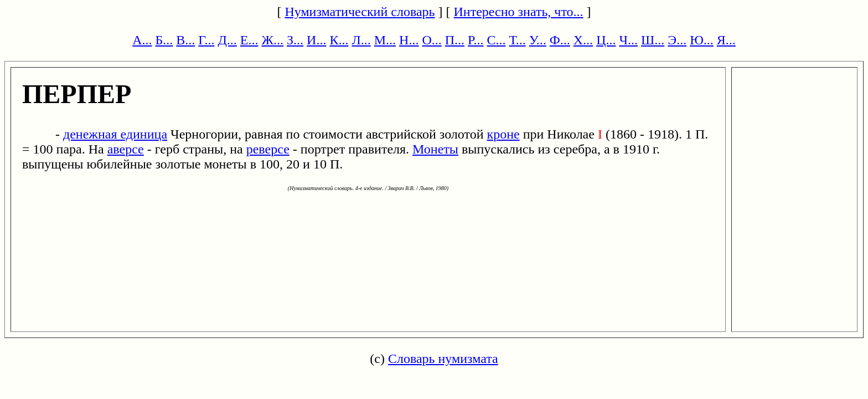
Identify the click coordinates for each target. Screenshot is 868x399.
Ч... (628, 40)
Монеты (435, 149)
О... (432, 40)
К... (339, 40)
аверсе (126, 149)
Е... (249, 40)
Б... (164, 40)
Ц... (606, 40)
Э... (677, 40)
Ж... (273, 40)
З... (295, 40)
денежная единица (115, 134)
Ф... (560, 40)
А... (142, 40)
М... (385, 40)
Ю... (702, 40)
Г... (206, 40)
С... (496, 40)
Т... (517, 40)
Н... (409, 40)
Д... (227, 40)
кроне (503, 134)
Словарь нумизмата (443, 359)
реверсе (268, 149)
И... (316, 40)
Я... (726, 40)
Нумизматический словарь (360, 12)
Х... (583, 40)
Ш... (653, 40)
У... (538, 40)
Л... (361, 40)
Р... (476, 40)
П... (455, 40)
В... (185, 40)
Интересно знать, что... (519, 12)
